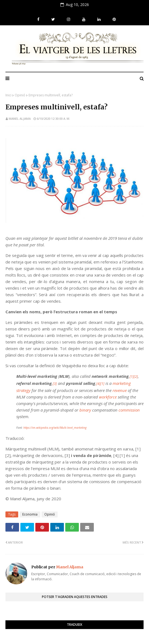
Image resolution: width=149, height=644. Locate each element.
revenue (120, 390)
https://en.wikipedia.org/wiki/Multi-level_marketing (55, 428)
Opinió (20, 95)
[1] (132, 377)
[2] (136, 377)
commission (129, 410)
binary (85, 410)
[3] (55, 384)
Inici (8, 95)
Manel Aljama (20, 119)
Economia (30, 514)
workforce (108, 397)
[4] (98, 384)
